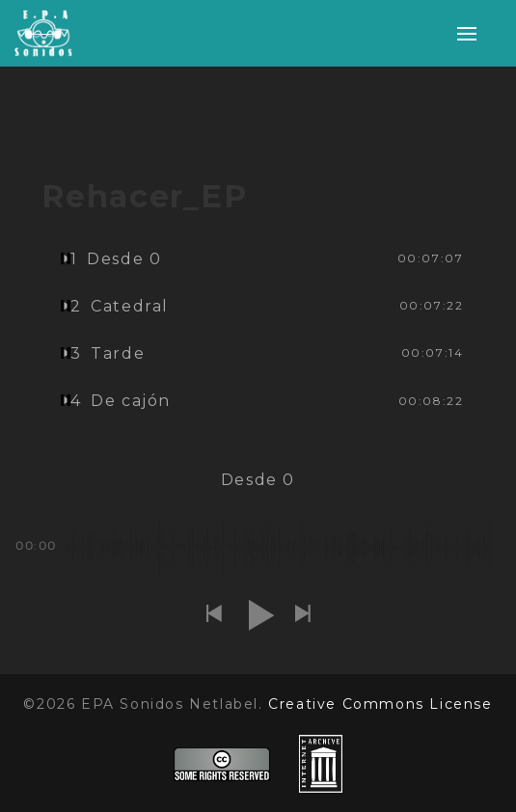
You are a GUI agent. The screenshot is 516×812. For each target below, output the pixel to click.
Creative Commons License (380, 704)
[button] (214, 615)
